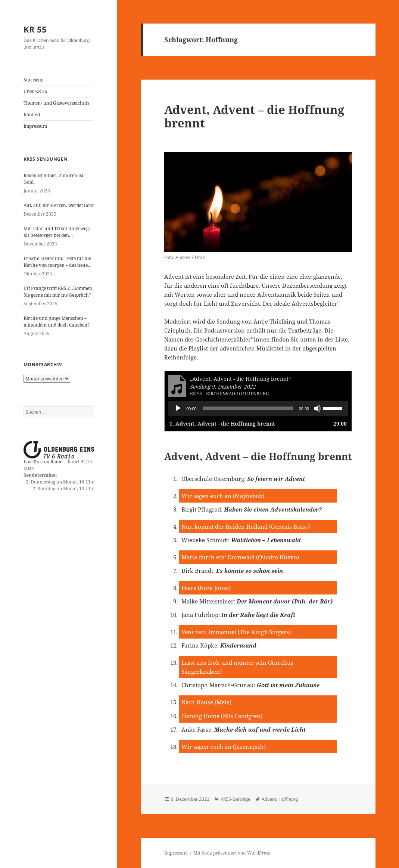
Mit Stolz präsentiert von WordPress (232, 853)
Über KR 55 (35, 91)
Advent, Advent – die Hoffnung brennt (254, 116)
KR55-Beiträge (236, 799)
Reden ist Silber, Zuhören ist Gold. (53, 179)
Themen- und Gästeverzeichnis (56, 103)
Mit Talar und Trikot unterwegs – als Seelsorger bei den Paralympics (59, 232)
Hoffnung (288, 799)
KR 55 (35, 29)
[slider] (248, 408)
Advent (269, 799)
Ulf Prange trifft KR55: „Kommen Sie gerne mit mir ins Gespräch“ (58, 292)
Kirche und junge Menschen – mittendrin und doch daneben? (57, 322)
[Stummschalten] (317, 408)
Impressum (35, 126)
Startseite (33, 80)
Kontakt (32, 115)
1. (222, 424)
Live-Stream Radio (43, 462)
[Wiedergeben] (178, 408)
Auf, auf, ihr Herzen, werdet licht (59, 205)
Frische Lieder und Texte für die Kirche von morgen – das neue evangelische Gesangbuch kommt (57, 262)
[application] (258, 408)
